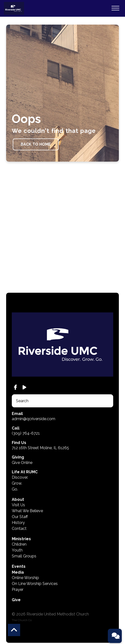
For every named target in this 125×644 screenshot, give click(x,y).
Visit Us (18, 505)
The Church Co (22, 620)
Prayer (18, 590)
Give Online (22, 463)
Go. (15, 489)
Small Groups (24, 556)
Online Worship (25, 578)
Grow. (17, 483)
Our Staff (20, 517)
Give (16, 600)
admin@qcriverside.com (34, 419)
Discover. (20, 477)
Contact (19, 529)
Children (19, 544)
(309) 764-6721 (26, 433)
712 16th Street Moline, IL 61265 (40, 448)
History (18, 523)
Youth (17, 550)
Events (19, 566)
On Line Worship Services (35, 584)
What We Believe (27, 511)
